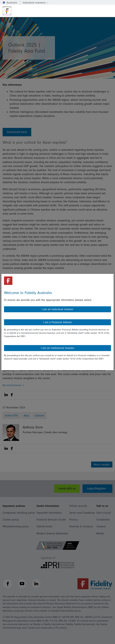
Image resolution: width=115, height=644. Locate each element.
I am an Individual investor (57, 309)
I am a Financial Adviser (57, 322)
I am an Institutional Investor (58, 348)
